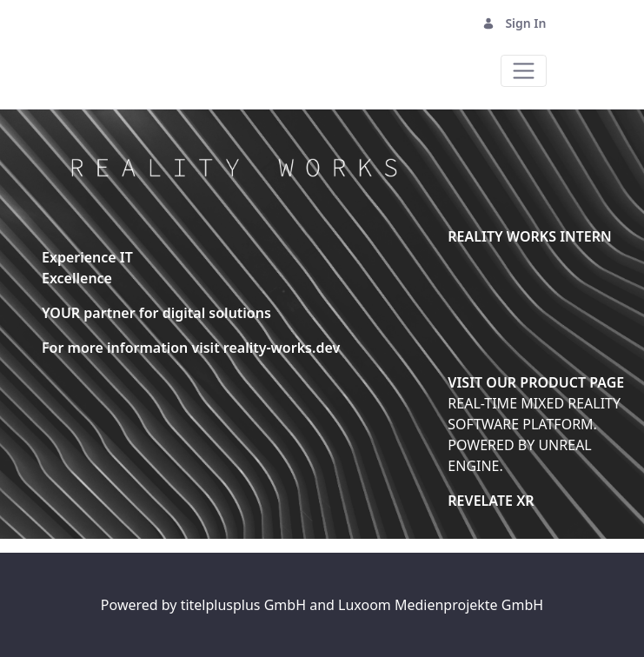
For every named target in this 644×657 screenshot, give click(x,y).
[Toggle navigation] (524, 71)
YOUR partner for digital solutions (156, 313)
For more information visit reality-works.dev (191, 348)
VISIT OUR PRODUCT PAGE (536, 382)
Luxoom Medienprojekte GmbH (441, 605)
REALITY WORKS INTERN (529, 236)
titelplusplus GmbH (246, 605)
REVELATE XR (491, 501)
